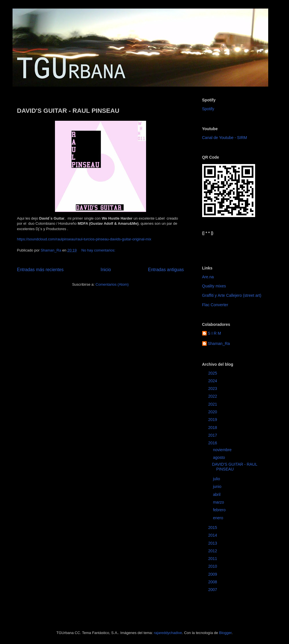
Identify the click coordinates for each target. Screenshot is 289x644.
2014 (213, 535)
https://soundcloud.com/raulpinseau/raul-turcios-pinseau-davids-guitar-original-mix (84, 239)
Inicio (106, 270)
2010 (213, 566)
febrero (220, 510)
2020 (213, 412)
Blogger (225, 633)
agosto (220, 457)
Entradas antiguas (166, 270)
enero (219, 518)
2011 (213, 559)
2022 (213, 396)
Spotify (208, 109)
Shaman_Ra (219, 344)
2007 (213, 590)
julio (217, 479)
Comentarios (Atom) (112, 284)
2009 (213, 574)
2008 (213, 582)
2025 (213, 373)
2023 (213, 389)
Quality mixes (214, 286)
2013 (213, 543)
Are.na (208, 277)
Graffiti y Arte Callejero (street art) (232, 295)
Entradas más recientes (40, 270)
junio (218, 486)
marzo (219, 502)
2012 (213, 551)
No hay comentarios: (99, 250)
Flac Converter (215, 305)
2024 (213, 381)
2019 (213, 420)
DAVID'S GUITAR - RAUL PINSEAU (68, 111)
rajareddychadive (168, 633)
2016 (213, 443)
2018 (213, 428)
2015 (213, 528)
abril (217, 494)
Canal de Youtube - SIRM (225, 138)
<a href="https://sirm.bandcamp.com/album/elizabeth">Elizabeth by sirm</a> (230, 246)
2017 (213, 435)
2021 (213, 404)
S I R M (215, 333)
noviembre (223, 450)
